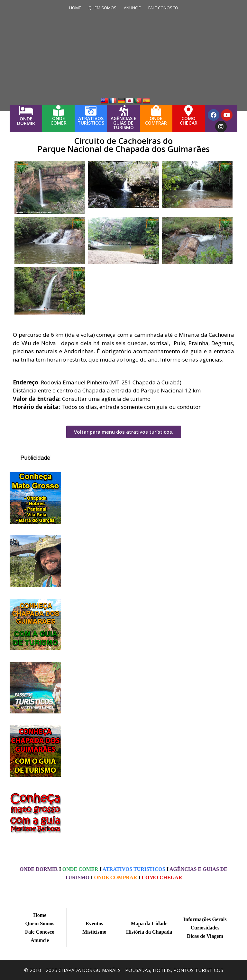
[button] (124, 432)
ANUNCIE (132, 8)
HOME (75, 8)
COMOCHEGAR (189, 121)
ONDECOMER (59, 121)
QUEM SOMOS (102, 8)
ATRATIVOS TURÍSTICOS (91, 121)
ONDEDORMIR (26, 121)
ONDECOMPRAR (156, 121)
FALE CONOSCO (163, 8)
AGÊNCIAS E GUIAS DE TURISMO (123, 123)
